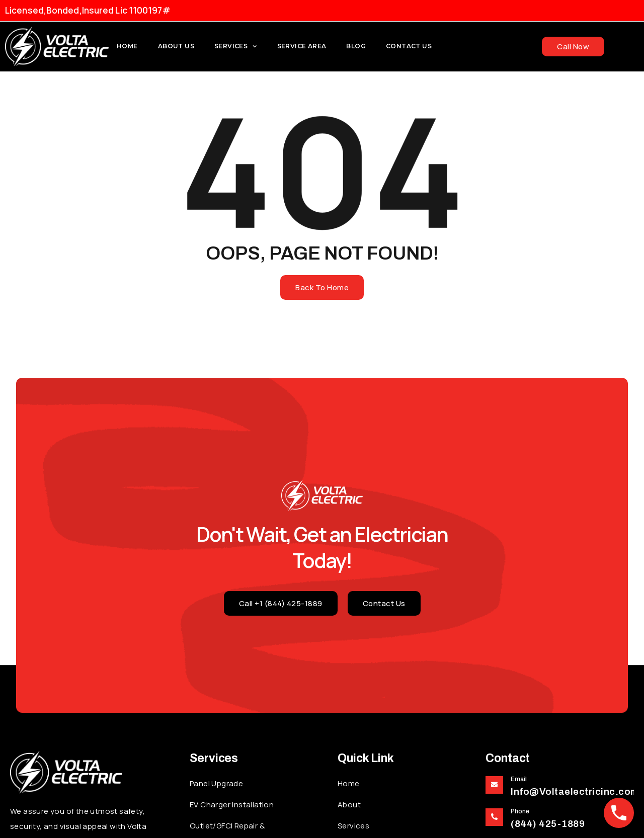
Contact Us (409, 46)
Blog (356, 46)
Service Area (302, 46)
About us (176, 46)
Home (127, 46)
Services (236, 46)
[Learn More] (560, 787)
